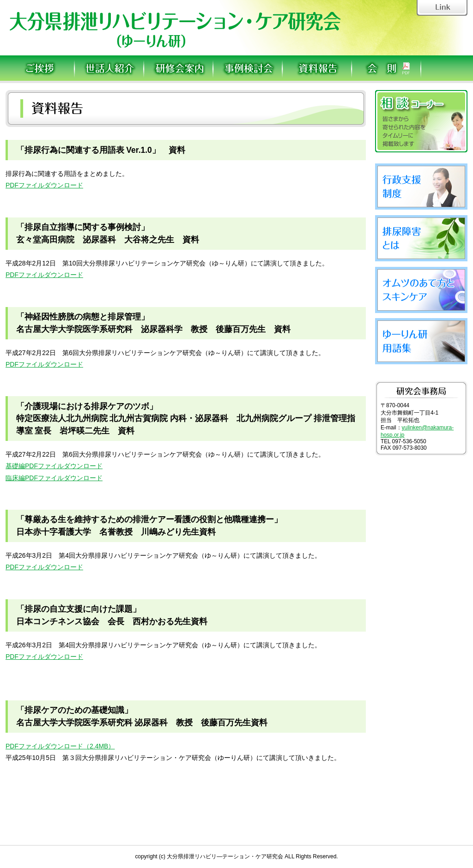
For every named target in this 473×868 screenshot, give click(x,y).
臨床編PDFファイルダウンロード (54, 478)
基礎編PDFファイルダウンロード (54, 466)
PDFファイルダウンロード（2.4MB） (60, 746)
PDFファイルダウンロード (44, 185)
